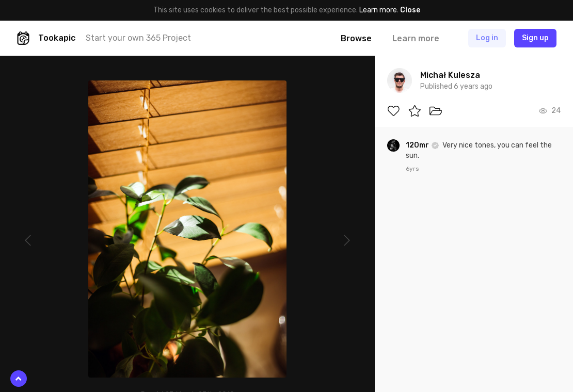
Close (410, 10)
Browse (356, 38)
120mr (418, 145)
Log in (487, 38)
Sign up (535, 38)
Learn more (378, 10)
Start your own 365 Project (138, 38)
